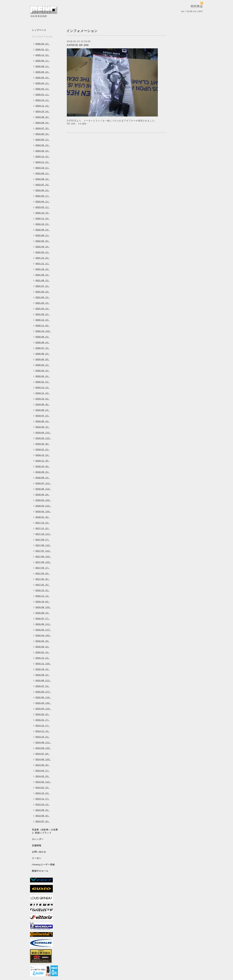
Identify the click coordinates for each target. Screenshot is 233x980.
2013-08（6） (43, 816)
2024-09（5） (43, 117)
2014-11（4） (43, 731)
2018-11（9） (43, 461)
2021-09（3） (43, 275)
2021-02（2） (43, 314)
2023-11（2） (43, 162)
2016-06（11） (43, 624)
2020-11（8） (43, 326)
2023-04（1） (43, 202)
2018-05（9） (43, 495)
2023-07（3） (43, 185)
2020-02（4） (43, 376)
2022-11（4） (43, 218)
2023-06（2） (43, 190)
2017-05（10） (43, 562)
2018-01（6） (43, 517)
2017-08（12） (43, 545)
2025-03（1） (43, 89)
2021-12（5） (43, 258)
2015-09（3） (43, 675)
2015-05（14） (43, 697)
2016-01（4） (43, 652)
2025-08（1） (43, 66)
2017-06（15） (43, 557)
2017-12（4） (43, 523)
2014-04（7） (43, 771)
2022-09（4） (43, 230)
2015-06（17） (43, 692)
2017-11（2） (43, 528)
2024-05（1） (43, 140)
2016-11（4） (43, 596)
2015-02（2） (43, 714)
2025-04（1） (43, 83)
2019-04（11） (43, 433)
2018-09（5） (43, 472)
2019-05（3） (43, 427)
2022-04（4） (43, 247)
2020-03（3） (43, 371)
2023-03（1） (43, 207)
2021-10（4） (43, 269)
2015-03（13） (43, 709)
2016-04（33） (43, 635)
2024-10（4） (43, 111)
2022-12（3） (43, 213)
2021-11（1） (43, 264)
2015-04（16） (43, 703)
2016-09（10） (43, 607)
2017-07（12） (43, 551)
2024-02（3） (43, 151)
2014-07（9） (43, 754)
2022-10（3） (43, 224)
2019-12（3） (43, 387)
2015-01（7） (43, 720)
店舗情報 (37, 846)
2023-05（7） (43, 196)
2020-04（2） (43, 365)
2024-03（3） (43, 145)
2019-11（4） (43, 393)
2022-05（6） (43, 241)
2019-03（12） (43, 438)
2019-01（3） (43, 449)
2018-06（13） (43, 489)
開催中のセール (40, 871)
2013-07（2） (43, 821)
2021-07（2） (43, 286)
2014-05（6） (43, 765)
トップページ (39, 30)
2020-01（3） (43, 382)
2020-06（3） (43, 354)
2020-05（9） (43, 359)
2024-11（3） (43, 106)
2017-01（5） (43, 585)
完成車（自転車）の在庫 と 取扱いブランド (45, 831)
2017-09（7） (43, 540)
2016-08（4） (43, 613)
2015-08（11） (43, 680)
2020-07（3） (43, 348)
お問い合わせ (39, 852)
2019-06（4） (43, 421)
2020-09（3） (43, 337)
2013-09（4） (43, 810)
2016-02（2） (43, 647)
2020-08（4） (43, 342)
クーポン (37, 858)
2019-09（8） (43, 404)
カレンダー (38, 839)
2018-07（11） (43, 483)
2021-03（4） (43, 309)
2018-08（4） (43, 478)
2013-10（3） (43, 804)
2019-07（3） (43, 416)
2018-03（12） (43, 506)
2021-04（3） (43, 303)
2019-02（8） (43, 444)
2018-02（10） (43, 511)
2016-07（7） (43, 618)
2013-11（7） (43, 799)
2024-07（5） (43, 128)
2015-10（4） (43, 669)
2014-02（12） (43, 782)
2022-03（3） (43, 252)
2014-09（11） (43, 742)
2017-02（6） (43, 579)
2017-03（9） (43, 573)
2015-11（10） (43, 664)
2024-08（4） (43, 123)
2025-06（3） (43, 72)
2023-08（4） (43, 179)
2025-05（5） (43, 78)
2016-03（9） (43, 641)
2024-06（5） (43, 134)
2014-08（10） (43, 748)
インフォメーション (43, 37)
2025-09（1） (43, 61)
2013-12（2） (43, 793)
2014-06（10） (43, 759)
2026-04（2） (43, 44)
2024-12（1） (43, 100)
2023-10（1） (43, 168)
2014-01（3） (43, 788)
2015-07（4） (43, 686)
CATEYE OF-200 (78, 45)
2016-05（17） (43, 630)
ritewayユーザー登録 (43, 865)
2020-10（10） (43, 331)
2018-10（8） (43, 466)
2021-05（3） (43, 297)
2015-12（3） (43, 658)
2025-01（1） (43, 95)
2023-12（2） (43, 156)
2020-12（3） (43, 320)
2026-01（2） (43, 49)
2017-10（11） (43, 534)
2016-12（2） (43, 590)
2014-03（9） (43, 776)
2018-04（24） (43, 500)
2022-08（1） (43, 235)
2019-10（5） (43, 399)
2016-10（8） (43, 602)
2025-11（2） (43, 55)
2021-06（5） (43, 292)
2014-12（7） (43, 726)
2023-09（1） (43, 173)
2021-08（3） (43, 280)
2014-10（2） (43, 737)
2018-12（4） (43, 455)
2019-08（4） (43, 410)
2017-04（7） (43, 568)
